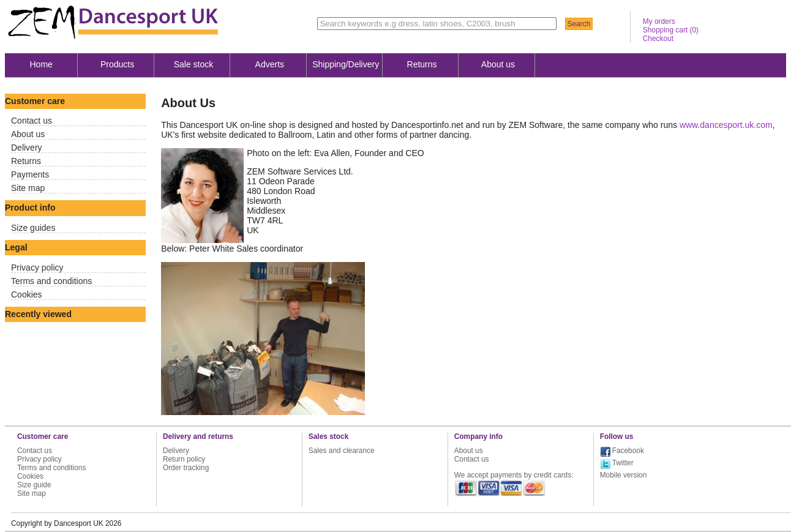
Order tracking (186, 468)
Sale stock (194, 64)
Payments (30, 174)
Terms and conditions (51, 281)
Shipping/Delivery (346, 64)
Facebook (628, 451)
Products (117, 64)
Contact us (32, 121)
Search (579, 24)
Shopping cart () (671, 30)
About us (498, 64)
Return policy (184, 459)
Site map (28, 188)
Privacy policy (37, 268)
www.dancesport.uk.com (726, 125)
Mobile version (624, 475)
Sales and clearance (342, 451)
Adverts (270, 64)
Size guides (33, 228)
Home (41, 64)
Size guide (34, 485)
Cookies (27, 294)
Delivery (27, 148)
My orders (659, 21)
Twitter (623, 463)
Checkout (658, 39)
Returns (422, 64)
